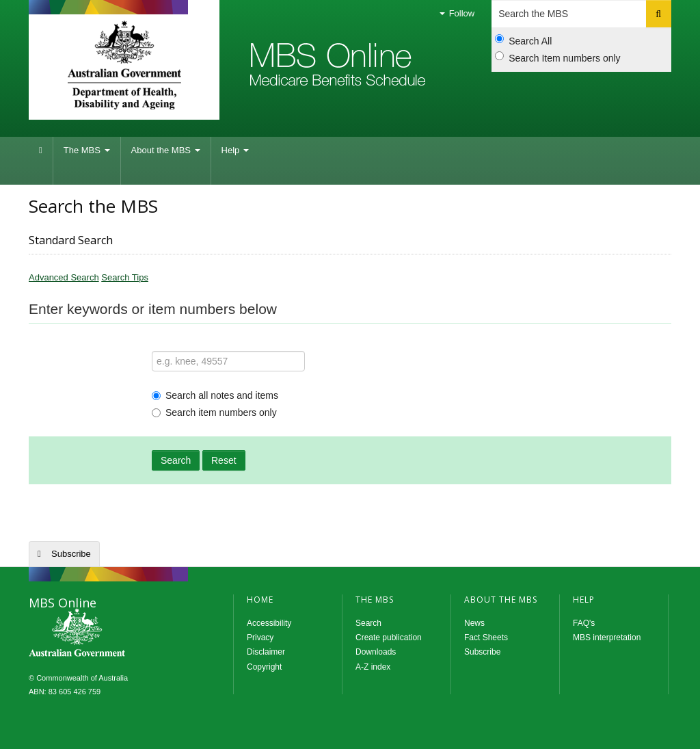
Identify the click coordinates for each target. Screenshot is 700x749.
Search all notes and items (215, 395)
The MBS (87, 150)
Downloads (376, 652)
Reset (224, 460)
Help (235, 150)
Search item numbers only (214, 412)
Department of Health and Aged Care (124, 65)
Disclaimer (266, 652)
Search (176, 460)
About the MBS (166, 150)
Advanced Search (64, 277)
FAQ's (584, 623)
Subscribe (71, 554)
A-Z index (373, 667)
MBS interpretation (607, 638)
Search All (523, 40)
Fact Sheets (486, 638)
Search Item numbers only (557, 57)
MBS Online (114, 634)
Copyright (264, 667)
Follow (457, 13)
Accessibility (269, 623)
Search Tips (125, 277)
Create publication (389, 638)
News (474, 623)
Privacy (260, 638)
